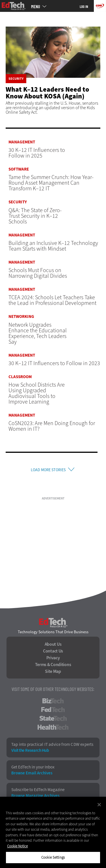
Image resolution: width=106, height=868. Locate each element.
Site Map (53, 671)
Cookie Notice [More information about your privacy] (17, 846)
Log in (84, 7)
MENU (36, 7)
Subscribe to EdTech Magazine (38, 790)
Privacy (53, 658)
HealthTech (53, 727)
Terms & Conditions (53, 665)
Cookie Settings (53, 857)
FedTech (53, 710)
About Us (53, 644)
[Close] (99, 805)
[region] (53, 832)
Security (16, 79)
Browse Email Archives (32, 773)
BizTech (53, 701)
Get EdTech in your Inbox (33, 767)
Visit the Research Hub (30, 750)
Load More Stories (48, 470)
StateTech (53, 718)
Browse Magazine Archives (35, 796)
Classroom (20, 377)
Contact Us (53, 651)
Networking (21, 317)
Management (22, 142)
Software (19, 169)
